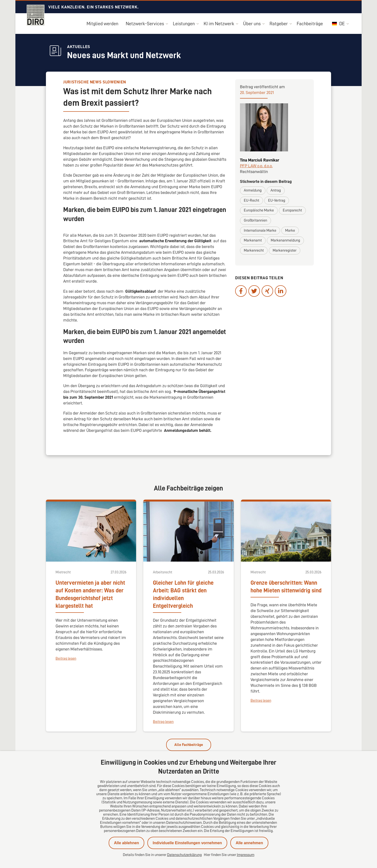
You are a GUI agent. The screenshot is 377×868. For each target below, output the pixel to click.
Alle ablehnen (126, 843)
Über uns (252, 24)
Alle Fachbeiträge (189, 745)
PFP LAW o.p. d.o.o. (256, 166)
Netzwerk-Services (145, 24)
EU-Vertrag (277, 200)
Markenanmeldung (285, 240)
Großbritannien (255, 220)
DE (338, 24)
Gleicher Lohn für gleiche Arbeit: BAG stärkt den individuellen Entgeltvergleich (183, 594)
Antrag (276, 190)
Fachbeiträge (310, 24)
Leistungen (184, 24)
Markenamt (253, 240)
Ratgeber (279, 24)
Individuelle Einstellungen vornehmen (187, 843)
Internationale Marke (260, 230)
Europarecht (292, 210)
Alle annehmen (249, 843)
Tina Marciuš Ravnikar (260, 160)
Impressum (246, 855)
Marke (290, 230)
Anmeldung (253, 190)
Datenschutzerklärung (184, 855)
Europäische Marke (259, 210)
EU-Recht (251, 200)
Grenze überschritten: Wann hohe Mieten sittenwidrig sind (286, 587)
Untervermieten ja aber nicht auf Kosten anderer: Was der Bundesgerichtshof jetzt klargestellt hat (90, 594)
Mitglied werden (102, 24)
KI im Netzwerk (219, 24)
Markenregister (285, 250)
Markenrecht (254, 250)
